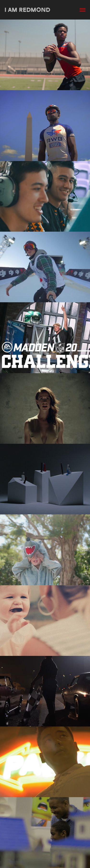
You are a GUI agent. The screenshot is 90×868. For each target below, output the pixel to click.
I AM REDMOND (27, 10)
